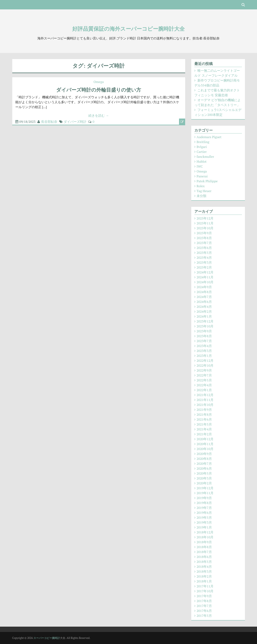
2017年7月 (204, 606)
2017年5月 (204, 616)
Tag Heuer (204, 191)
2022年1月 (204, 390)
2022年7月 (204, 375)
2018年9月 (204, 542)
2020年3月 (204, 478)
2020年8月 (204, 459)
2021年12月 (205, 395)
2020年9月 (204, 454)
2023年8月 (204, 336)
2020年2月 (204, 483)
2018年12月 (205, 532)
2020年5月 (204, 473)
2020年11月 (205, 444)
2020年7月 (204, 464)
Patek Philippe (207, 181)
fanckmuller (205, 157)
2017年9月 (204, 596)
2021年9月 (204, 410)
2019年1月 (204, 527)
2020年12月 (205, 439)
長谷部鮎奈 (49, 122)
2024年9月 (204, 287)
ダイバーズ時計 (75, 122)
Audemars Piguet (209, 137)
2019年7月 (204, 508)
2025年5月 (204, 253)
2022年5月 (204, 380)
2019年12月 (205, 488)
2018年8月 (204, 547)
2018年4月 (204, 567)
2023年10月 (205, 326)
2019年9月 (204, 498)
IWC (200, 166)
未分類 (201, 196)
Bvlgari (202, 147)
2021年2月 (204, 434)
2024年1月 (204, 316)
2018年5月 (204, 562)
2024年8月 (204, 292)
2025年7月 (204, 243)
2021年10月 (205, 405)
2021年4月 (204, 429)
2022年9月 (204, 370)
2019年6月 (204, 513)
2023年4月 (204, 346)
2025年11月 (205, 223)
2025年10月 (205, 228)
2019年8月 (204, 503)
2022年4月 (204, 385)
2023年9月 (204, 331)
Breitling (203, 142)
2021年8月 (204, 414)
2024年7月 (204, 297)
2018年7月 (204, 552)
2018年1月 (204, 581)
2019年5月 (204, 517)
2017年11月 (205, 586)
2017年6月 (204, 611)
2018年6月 (204, 557)
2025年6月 (204, 248)
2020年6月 (204, 468)
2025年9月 (204, 233)
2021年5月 (204, 424)
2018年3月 (204, 571)
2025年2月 (204, 267)
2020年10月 (205, 449)
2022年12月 (205, 361)
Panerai (202, 176)
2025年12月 (205, 218)
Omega (99, 82)
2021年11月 (205, 400)
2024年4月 (204, 307)
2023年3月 (204, 351)
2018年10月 (205, 537)
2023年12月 (205, 321)
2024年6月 (204, 302)
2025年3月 (204, 262)
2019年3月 (204, 522)
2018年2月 (204, 576)
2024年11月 (205, 277)
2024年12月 (205, 272)
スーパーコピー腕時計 (47, 638)
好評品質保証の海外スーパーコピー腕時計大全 (128, 29)
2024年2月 (204, 311)
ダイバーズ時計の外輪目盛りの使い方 (99, 90)
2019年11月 (205, 493)
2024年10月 (205, 282)
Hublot (202, 161)
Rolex (201, 186)
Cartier (202, 152)
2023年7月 (204, 341)
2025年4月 (204, 258)
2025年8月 (204, 238)
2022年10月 (205, 365)
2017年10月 (205, 591)
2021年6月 (204, 419)
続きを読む (99, 115)
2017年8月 (204, 601)
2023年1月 (204, 356)
